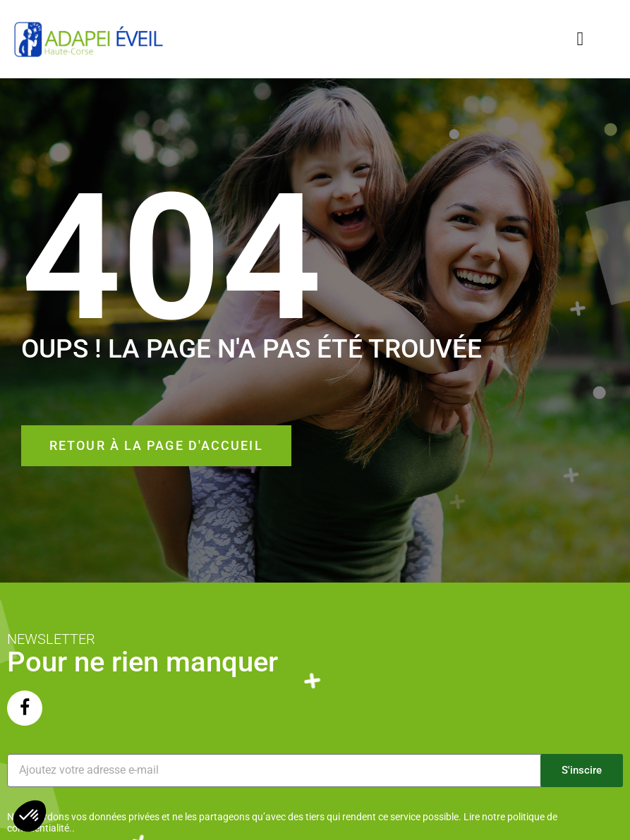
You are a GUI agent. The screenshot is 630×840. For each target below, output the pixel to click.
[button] (580, 39)
